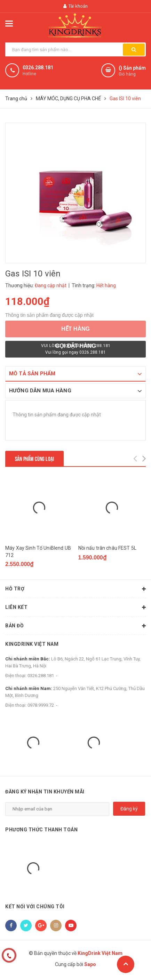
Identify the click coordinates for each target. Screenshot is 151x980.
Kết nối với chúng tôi (35, 907)
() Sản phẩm (132, 71)
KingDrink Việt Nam (32, 644)
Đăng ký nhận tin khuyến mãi (45, 792)
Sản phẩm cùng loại (34, 458)
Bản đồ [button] (75, 626)
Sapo (90, 964)
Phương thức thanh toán (41, 830)
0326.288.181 (38, 68)
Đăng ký (129, 809)
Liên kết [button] (75, 607)
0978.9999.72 (41, 705)
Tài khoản (75, 6)
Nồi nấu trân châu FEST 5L (108, 548)
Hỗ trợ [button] (75, 589)
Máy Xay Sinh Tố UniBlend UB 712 (38, 552)
